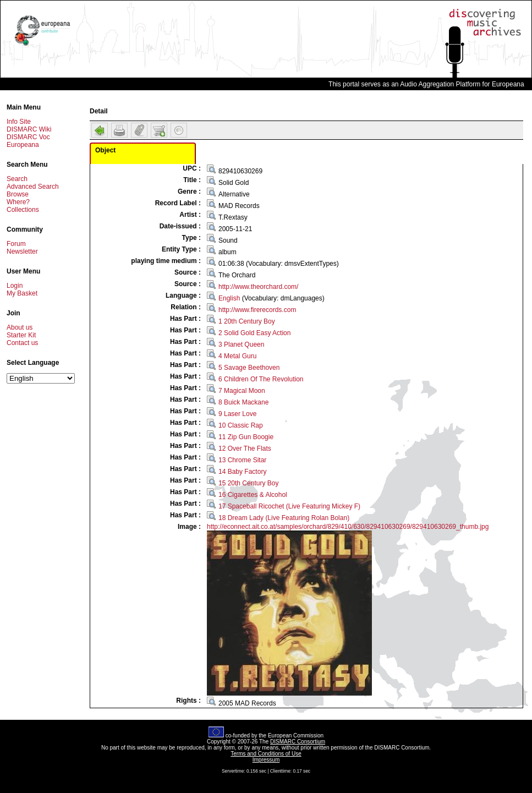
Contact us (22, 343)
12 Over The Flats (245, 449)
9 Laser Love (237, 414)
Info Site (19, 122)
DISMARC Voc (28, 137)
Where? (18, 202)
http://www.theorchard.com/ (258, 287)
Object (105, 150)
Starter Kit (21, 335)
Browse (18, 194)
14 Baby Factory (242, 472)
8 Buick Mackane (243, 402)
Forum (16, 244)
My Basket (22, 293)
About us (20, 327)
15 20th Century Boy (248, 483)
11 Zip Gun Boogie (246, 437)
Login (15, 286)
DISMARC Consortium (298, 742)
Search (17, 179)
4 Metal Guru (237, 356)
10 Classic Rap (241, 425)
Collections (23, 210)
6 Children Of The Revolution (261, 379)
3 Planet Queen (241, 344)
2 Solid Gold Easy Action (254, 333)
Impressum (266, 760)
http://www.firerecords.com (257, 310)
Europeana (23, 145)
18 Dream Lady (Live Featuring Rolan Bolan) (284, 518)
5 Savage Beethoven (249, 368)
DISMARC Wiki (29, 129)
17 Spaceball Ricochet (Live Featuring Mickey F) (289, 506)
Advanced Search (33, 187)
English (229, 298)
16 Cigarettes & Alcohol (253, 495)
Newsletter (22, 251)
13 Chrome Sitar (242, 460)
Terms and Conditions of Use (266, 754)
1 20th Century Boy (247, 321)
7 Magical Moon (242, 391)
